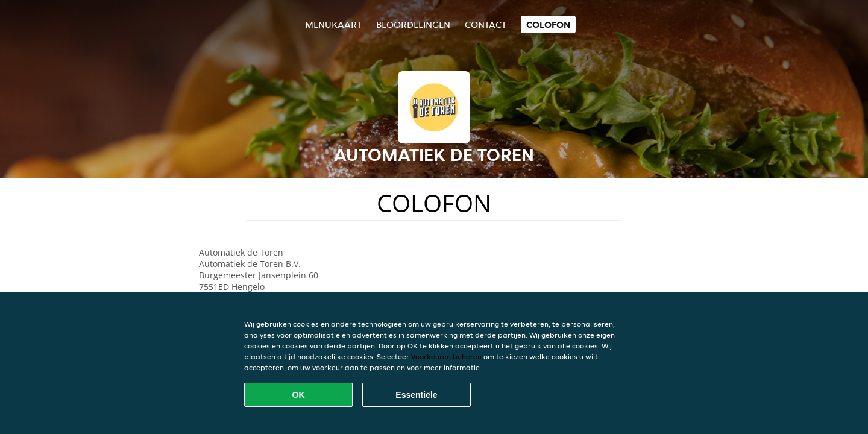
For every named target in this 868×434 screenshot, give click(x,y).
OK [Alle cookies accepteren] (299, 395)
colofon (548, 24)
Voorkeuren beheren (446, 357)
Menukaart (333, 24)
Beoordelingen (413, 24)
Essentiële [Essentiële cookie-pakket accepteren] (416, 395)
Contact (486, 24)
